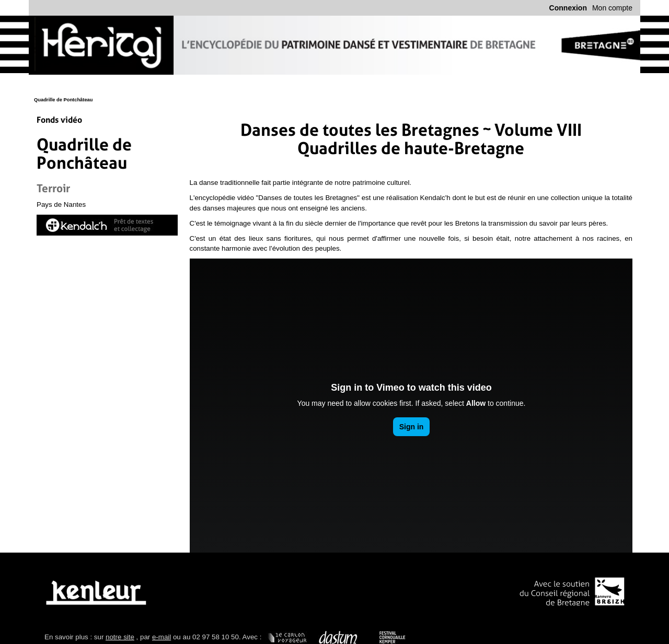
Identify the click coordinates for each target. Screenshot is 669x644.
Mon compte (612, 8)
